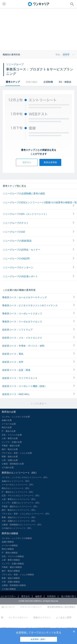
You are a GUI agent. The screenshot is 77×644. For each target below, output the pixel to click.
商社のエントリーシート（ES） (16, 488)
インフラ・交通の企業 (12, 442)
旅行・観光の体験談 (11, 571)
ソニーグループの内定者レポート (38, 276)
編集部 (38, 596)
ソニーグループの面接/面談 (38, 241)
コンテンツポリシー (18, 618)
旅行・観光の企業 (10, 449)
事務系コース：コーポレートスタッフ (38, 313)
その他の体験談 (9, 589)
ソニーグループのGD (38, 232)
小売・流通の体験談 (11, 582)
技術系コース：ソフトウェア (38, 329)
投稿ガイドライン (42, 618)
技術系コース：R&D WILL (38, 394)
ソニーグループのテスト (38, 223)
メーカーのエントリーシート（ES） (18, 485)
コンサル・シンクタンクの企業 (16, 417)
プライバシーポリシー (31, 607)
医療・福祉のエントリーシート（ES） (19, 517)
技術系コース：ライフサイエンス (38, 378)
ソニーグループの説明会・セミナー (38, 250)
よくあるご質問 (64, 618)
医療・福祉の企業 (10, 457)
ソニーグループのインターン (38, 267)
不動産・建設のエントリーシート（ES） (20, 506)
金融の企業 (7, 420)
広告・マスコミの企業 (12, 435)
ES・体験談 (65, 82)
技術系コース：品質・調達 (38, 370)
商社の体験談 (8, 549)
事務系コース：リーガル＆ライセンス (38, 321)
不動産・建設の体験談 (12, 567)
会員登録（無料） (39, 639)
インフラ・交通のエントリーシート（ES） (21, 503)
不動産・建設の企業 (11, 446)
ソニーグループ (15, 64)
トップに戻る (39, 404)
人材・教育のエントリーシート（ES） (19, 499)
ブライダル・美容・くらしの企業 (17, 453)
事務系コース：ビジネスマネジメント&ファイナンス (38, 305)
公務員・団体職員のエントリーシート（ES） (22, 525)
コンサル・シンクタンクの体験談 (17, 538)
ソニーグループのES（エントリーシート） (38, 214)
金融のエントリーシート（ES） (16, 481)
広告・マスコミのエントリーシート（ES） (21, 496)
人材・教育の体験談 (11, 560)
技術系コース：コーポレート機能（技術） (38, 386)
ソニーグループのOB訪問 (38, 258)
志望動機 (48, 82)
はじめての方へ (8, 596)
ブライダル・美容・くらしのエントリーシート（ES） (26, 514)
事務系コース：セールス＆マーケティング (38, 297)
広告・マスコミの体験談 (13, 556)
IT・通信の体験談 (10, 553)
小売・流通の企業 (10, 460)
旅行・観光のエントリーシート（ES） (19, 510)
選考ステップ (13, 82)
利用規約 (52, 596)
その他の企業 (8, 467)
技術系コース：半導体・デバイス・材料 (38, 346)
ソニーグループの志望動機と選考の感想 (24, 193)
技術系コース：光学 (38, 362)
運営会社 (25, 596)
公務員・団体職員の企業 (13, 464)
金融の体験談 (8, 542)
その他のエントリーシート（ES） (17, 528)
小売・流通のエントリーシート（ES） (19, 521)
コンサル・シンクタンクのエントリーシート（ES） (25, 477)
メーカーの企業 (9, 424)
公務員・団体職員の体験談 (14, 585)
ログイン (27, 162)
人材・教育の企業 (10, 438)
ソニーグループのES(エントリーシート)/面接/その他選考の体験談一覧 (40, 204)
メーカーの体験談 (10, 545)
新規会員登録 (50, 162)
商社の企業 (7, 427)
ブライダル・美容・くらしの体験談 (18, 575)
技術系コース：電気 (38, 354)
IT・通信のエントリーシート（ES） (18, 492)
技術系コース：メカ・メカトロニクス (38, 338)
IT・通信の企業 (9, 431)
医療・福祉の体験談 (11, 578)
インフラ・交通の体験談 (13, 564)
